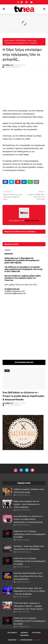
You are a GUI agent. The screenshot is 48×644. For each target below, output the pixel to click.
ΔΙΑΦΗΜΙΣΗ (24, 633)
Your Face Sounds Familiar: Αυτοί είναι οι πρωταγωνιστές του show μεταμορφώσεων (28, 576)
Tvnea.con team (19, 65)
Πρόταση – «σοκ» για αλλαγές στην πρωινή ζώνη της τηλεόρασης (29, 548)
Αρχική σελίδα (9, 41)
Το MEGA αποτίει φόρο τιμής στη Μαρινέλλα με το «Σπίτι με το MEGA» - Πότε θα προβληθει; (29, 591)
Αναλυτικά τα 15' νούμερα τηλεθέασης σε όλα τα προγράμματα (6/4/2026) (30, 621)
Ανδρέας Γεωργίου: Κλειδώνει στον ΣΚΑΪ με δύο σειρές (29, 491)
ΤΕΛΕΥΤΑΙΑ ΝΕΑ (20, 41)
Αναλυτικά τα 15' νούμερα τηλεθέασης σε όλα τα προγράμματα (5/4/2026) (30, 534)
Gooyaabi (36, 640)
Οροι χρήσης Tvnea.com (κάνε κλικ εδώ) (21, 285)
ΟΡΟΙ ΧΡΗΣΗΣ (36, 633)
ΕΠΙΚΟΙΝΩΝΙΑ (24, 635)
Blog (18, 640)
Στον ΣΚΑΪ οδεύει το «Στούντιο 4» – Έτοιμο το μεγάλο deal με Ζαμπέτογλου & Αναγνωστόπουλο (23, 396)
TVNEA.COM (15, 271)
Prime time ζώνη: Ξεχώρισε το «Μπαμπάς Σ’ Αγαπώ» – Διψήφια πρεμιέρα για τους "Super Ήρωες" (28, 606)
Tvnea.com (9, 280)
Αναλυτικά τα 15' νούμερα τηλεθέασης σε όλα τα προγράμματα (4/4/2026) (30, 561)
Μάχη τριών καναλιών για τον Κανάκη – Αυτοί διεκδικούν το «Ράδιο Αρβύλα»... (27, 504)
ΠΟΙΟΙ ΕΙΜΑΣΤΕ (12, 633)
